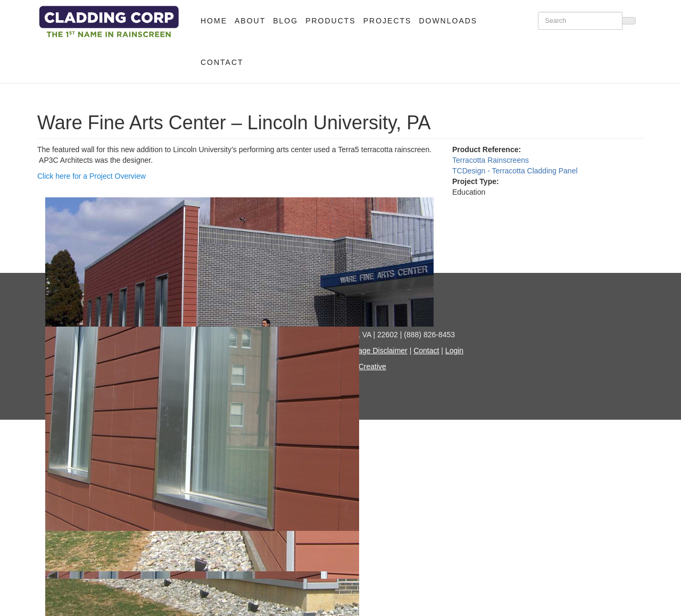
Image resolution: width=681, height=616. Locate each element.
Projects (388, 21)
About (250, 21)
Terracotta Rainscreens (491, 160)
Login (454, 351)
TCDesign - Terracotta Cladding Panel (515, 171)
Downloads (448, 21)
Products (331, 21)
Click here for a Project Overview (92, 176)
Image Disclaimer (379, 351)
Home (214, 21)
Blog (285, 21)
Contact (222, 62)
